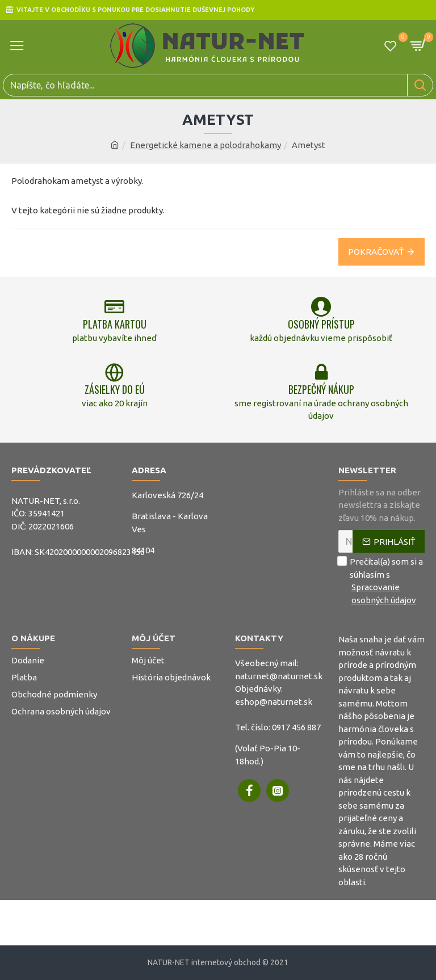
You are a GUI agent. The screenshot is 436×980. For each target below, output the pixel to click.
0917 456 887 (296, 727)
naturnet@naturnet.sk (279, 676)
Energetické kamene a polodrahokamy (206, 145)
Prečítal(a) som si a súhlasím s (381, 581)
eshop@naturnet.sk (274, 702)
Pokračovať (376, 252)
